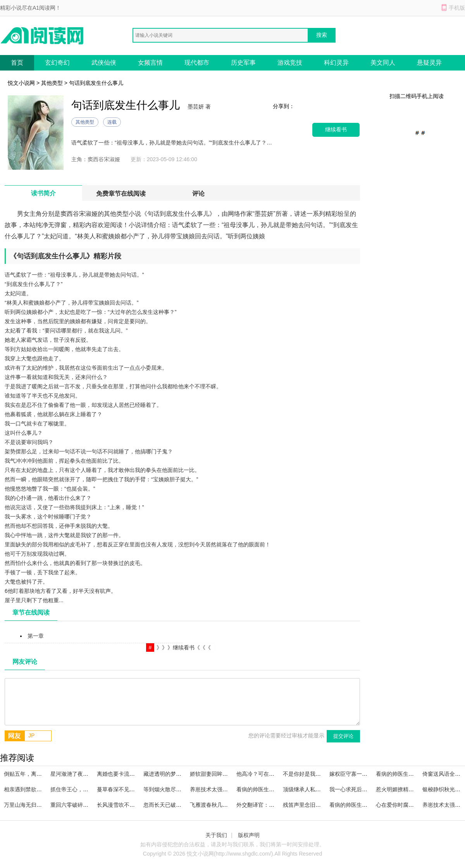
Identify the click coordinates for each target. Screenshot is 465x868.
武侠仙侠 (104, 63)
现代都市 (197, 63)
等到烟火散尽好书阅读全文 (176, 789)
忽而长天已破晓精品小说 (173, 805)
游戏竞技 (290, 63)
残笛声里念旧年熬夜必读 (313, 805)
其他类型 (52, 83)
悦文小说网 (21, 83)
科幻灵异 (336, 63)
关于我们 (216, 835)
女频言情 (150, 63)
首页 (17, 63)
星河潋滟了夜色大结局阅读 (83, 774)
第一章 (36, 636)
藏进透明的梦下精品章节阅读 (179, 774)
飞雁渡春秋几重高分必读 (220, 805)
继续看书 (336, 130)
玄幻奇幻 (57, 63)
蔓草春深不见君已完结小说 (129, 789)
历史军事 (243, 63)
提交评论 (343, 736)
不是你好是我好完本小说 (313, 774)
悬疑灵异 (429, 63)
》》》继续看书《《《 (184, 648)
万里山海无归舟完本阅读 (34, 805)
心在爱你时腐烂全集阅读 (406, 805)
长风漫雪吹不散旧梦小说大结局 (135, 805)
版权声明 (249, 835)
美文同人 (383, 63)
